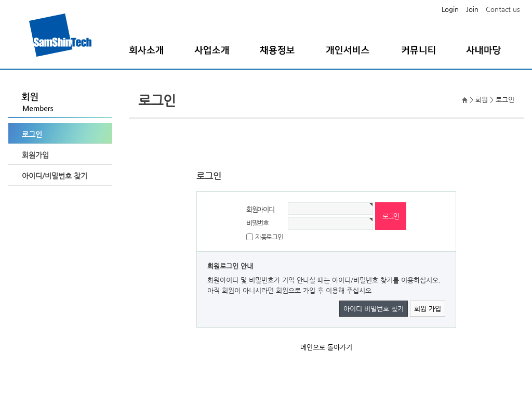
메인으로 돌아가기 (326, 347)
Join (472, 9)
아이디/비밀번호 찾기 (55, 176)
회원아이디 (260, 209)
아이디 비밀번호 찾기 (374, 309)
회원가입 (35, 155)
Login (450, 9)
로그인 (32, 134)
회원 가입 (428, 309)
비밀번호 (257, 223)
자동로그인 (269, 237)
